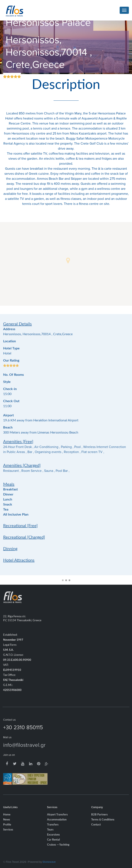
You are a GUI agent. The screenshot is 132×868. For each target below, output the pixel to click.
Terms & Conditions (103, 826)
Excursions (53, 841)
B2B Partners (99, 821)
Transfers (53, 831)
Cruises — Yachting (58, 851)
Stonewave (49, 862)
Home (7, 821)
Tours (50, 836)
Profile (7, 831)
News (7, 826)
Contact (96, 831)
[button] (68, 261)
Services (8, 836)
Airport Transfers (57, 821)
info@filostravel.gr (24, 751)
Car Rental (53, 846)
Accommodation (57, 826)
